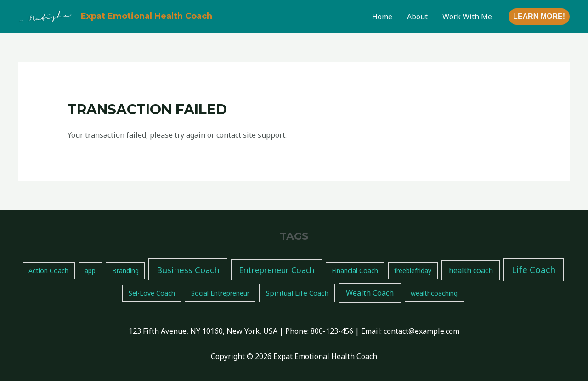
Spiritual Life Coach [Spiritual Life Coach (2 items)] (297, 293)
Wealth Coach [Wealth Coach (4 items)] (370, 293)
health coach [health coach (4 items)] (471, 270)
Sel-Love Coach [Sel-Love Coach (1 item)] (152, 293)
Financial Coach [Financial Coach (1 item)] (355, 271)
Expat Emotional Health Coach (147, 16)
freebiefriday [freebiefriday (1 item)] (413, 271)
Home (382, 17)
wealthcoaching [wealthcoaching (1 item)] (434, 293)
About (417, 17)
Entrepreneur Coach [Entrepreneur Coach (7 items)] (277, 270)
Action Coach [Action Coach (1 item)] (48, 271)
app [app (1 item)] (90, 271)
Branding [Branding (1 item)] (125, 271)
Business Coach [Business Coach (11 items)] (188, 270)
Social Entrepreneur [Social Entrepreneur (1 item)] (220, 293)
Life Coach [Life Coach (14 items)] (534, 270)
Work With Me (467, 17)
